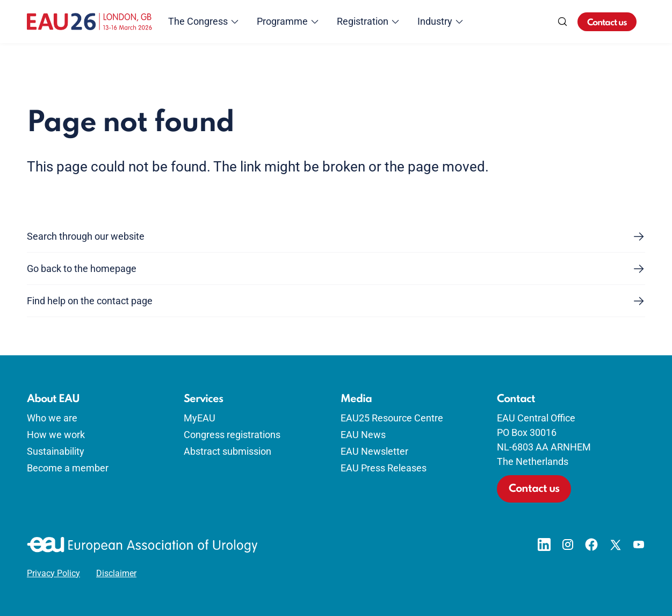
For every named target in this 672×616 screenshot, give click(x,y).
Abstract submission (227, 451)
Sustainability (56, 451)
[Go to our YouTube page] (639, 545)
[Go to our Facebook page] (591, 545)
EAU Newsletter (374, 451)
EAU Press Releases (384, 468)
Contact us (607, 23)
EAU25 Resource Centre (392, 418)
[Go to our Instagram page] (568, 545)
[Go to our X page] (615, 545)
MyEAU (200, 418)
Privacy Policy (53, 574)
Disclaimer (116, 574)
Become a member (68, 468)
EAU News (363, 435)
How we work (56, 435)
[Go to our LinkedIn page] (544, 545)
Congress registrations (232, 435)
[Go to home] (89, 22)
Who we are (52, 418)
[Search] (562, 22)
